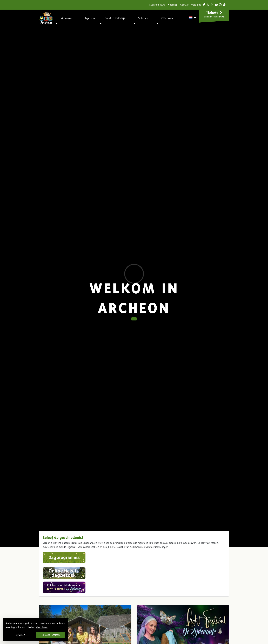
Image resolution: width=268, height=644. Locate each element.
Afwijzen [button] (21, 635)
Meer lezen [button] (42, 627)
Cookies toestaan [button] (51, 635)
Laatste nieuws (157, 5)
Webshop (173, 5)
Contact (184, 5)
